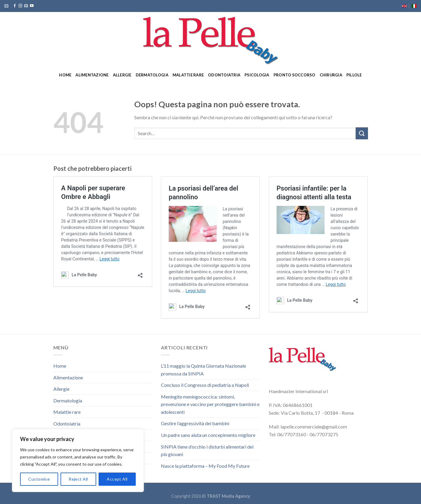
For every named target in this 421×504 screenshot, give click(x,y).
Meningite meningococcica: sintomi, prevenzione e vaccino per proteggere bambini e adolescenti (210, 404)
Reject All (78, 479)
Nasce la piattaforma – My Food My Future (205, 466)
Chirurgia (331, 75)
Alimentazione (92, 75)
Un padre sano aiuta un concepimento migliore (208, 435)
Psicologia (257, 75)
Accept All (117, 479)
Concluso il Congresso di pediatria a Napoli (205, 385)
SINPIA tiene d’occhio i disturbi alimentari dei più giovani (207, 451)
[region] (78, 461)
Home (65, 75)
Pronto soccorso (295, 75)
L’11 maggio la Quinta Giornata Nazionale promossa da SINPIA (203, 370)
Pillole (354, 75)
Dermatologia (152, 75)
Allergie (122, 75)
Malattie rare (188, 75)
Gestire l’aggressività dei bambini (195, 423)
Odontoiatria (224, 75)
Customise (39, 479)
